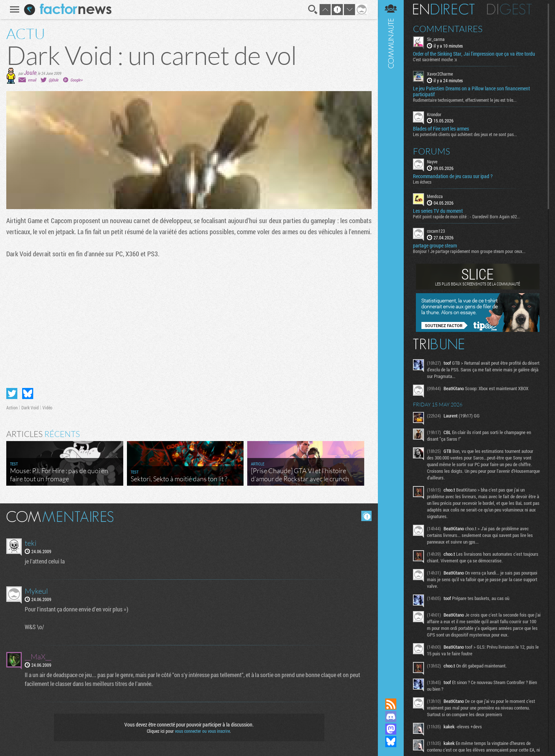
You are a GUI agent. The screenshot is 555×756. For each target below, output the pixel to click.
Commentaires (448, 29)
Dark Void (30, 408)
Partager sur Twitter (12, 393)
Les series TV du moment (438, 211)
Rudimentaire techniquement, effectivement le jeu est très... (465, 100)
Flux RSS (391, 704)
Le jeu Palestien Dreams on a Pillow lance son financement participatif (471, 91)
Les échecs (422, 182)
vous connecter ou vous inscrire (202, 731)
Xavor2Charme (440, 74)
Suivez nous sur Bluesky (391, 742)
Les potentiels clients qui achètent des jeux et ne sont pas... (465, 134)
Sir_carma (436, 39)
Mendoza (435, 196)
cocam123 (436, 231)
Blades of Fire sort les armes (441, 129)
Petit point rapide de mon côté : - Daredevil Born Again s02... (467, 216)
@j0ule (54, 80)
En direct (444, 9)
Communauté (391, 342)
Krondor (434, 114)
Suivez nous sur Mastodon (391, 729)
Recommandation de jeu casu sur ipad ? (453, 176)
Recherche (313, 10)
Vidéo (47, 408)
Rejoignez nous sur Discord (391, 717)
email (32, 80)
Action (12, 408)
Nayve (432, 162)
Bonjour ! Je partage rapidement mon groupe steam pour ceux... (469, 251)
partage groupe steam (435, 246)
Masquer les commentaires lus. (366, 516)
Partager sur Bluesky (28, 393)
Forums (432, 151)
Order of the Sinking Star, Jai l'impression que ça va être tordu (474, 54)
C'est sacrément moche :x (435, 59)
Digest (509, 9)
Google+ (77, 80)
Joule (30, 72)
